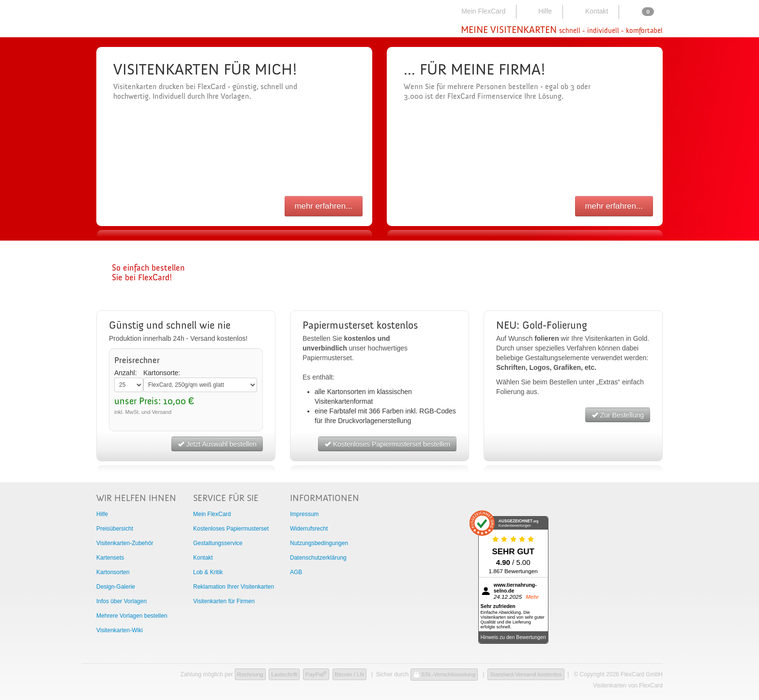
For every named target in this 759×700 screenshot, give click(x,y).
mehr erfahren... (324, 206)
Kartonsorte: (162, 373)
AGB (296, 572)
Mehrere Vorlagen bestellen (132, 616)
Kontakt (590, 11)
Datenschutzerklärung (318, 558)
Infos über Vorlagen (121, 601)
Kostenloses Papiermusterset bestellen (387, 444)
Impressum (304, 514)
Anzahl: (126, 373)
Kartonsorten (113, 572)
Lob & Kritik (208, 572)
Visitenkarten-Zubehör (125, 543)
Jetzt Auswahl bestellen (217, 444)
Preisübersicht (115, 529)
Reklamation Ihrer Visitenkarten (234, 587)
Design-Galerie (116, 587)
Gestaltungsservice (218, 543)
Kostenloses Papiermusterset (231, 529)
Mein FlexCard (478, 11)
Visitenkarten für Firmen (224, 601)
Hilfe (539, 11)
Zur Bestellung (618, 415)
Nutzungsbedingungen (319, 543)
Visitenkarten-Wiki (120, 630)
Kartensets (110, 558)
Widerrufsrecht (309, 529)
